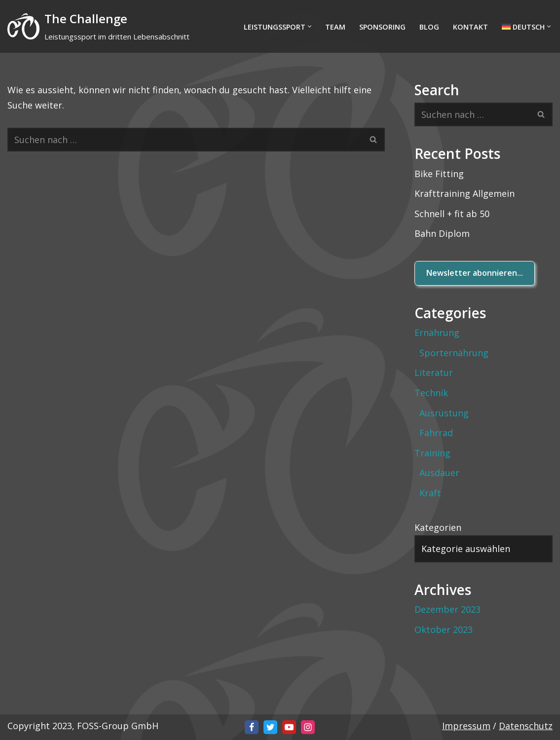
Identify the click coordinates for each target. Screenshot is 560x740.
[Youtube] (289, 727)
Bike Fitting (439, 174)
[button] (310, 26)
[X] (270, 727)
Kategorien (438, 527)
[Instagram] (308, 727)
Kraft (430, 493)
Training (432, 453)
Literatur (434, 372)
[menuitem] (523, 26)
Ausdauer (439, 473)
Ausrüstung (444, 413)
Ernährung (437, 333)
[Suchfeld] (185, 140)
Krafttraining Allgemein (465, 193)
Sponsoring (382, 27)
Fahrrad (436, 433)
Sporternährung (454, 353)
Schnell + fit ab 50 (452, 214)
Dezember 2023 (448, 609)
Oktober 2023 (444, 629)
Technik (431, 393)
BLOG (429, 27)
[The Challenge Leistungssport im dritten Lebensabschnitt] (98, 26)
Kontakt (470, 27)
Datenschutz (526, 726)
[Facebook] (252, 727)
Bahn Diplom (442, 233)
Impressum (466, 726)
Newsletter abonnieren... (475, 273)
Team (335, 27)
